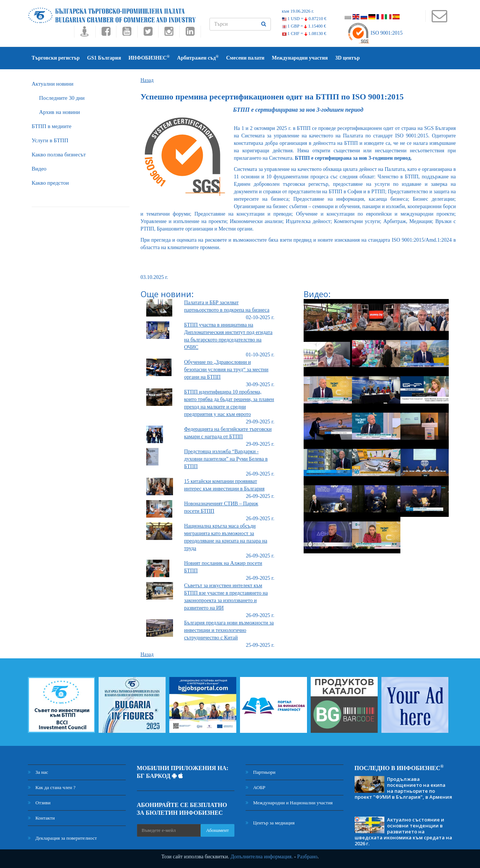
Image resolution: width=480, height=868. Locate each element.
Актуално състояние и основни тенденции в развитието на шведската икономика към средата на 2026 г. (403, 832)
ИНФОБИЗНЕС (149, 58)
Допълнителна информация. (262, 857)
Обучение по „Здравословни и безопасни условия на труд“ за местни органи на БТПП (226, 370)
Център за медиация (270, 823)
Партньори (260, 772)
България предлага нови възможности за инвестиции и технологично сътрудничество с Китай (229, 630)
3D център (348, 58)
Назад (147, 80)
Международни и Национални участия (289, 803)
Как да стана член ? (52, 787)
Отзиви (39, 803)
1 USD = (304, 19)
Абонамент (217, 830)
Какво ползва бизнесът (59, 155)
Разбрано (307, 857)
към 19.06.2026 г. (298, 11)
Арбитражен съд (198, 58)
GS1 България (104, 58)
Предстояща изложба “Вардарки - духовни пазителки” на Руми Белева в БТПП (226, 459)
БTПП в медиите (52, 126)
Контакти (41, 818)
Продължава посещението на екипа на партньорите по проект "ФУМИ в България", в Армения (403, 788)
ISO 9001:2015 (375, 33)
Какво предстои (50, 183)
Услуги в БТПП (50, 140)
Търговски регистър (56, 58)
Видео (39, 169)
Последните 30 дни (62, 98)
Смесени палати (245, 58)
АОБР (255, 787)
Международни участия (300, 58)
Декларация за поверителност (62, 838)
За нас (38, 772)
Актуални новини (52, 84)
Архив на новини (60, 112)
